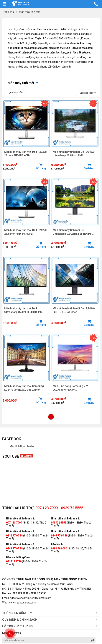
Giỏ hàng (41, 167)
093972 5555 (59, 523)
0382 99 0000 (59, 549)
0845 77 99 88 (59, 536)
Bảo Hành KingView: (18, 557)
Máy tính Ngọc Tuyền (22, 446)
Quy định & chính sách (20, 620)
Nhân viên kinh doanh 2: (65, 519)
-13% (93, 338)
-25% (93, 182)
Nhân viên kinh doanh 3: (20, 531)
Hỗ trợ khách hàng (17, 626)
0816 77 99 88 (14, 536)
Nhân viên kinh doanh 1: (20, 519)
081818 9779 (14, 561)
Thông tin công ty (17, 613)
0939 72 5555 (72, 508)
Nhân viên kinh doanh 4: (65, 531)
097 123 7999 (47, 508)
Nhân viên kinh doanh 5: (20, 544)
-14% (45, 104)
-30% (45, 182)
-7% (93, 104)
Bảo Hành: (57, 544)
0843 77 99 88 (14, 549)
